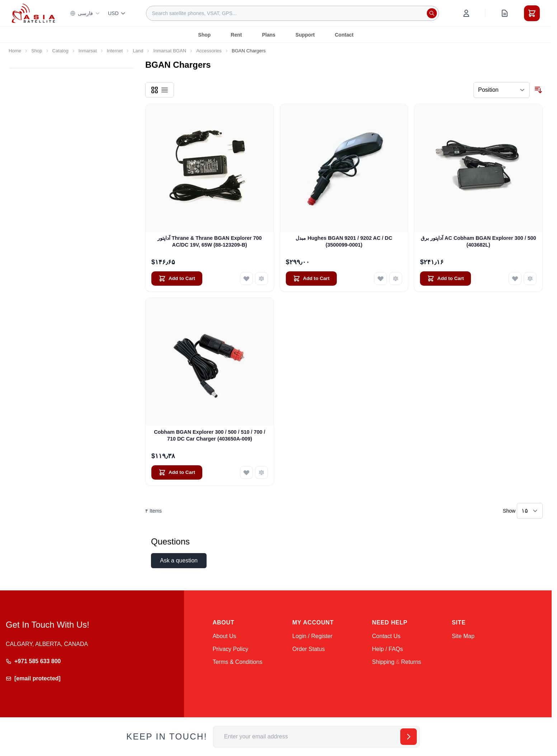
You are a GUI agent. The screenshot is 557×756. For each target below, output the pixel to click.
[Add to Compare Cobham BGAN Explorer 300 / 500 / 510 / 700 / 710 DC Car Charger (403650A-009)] (261, 472)
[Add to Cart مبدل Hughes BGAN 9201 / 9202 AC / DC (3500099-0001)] (311, 279)
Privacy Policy (231, 649)
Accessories (209, 51)
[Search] (432, 13)
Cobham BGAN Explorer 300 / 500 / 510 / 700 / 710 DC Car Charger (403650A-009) (209, 435)
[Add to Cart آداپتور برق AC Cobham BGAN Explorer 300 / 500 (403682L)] (445, 279)
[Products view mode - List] (165, 90)
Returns (411, 662)
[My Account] (466, 13)
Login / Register (312, 636)
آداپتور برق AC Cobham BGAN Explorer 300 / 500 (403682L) (478, 241)
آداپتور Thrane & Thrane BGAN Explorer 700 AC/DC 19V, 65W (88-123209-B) (210, 241)
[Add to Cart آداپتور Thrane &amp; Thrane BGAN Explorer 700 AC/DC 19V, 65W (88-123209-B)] (177, 279)
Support (305, 35)
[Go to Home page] (33, 13)
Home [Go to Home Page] (15, 51)
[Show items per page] (530, 511)
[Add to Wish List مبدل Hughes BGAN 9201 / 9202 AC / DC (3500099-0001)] (381, 279)
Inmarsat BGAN (170, 51)
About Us (225, 636)
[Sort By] (502, 90)
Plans (268, 35)
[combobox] (292, 13)
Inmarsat (88, 51)
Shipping (383, 662)
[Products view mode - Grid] (155, 90)
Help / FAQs (387, 649)
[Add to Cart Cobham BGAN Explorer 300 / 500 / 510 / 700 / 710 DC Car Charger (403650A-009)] (177, 472)
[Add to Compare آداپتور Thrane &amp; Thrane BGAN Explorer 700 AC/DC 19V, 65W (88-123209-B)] (261, 279)
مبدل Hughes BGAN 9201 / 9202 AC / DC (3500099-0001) (344, 241)
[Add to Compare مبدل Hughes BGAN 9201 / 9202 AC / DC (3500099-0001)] (396, 279)
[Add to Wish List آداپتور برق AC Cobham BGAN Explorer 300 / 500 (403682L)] (515, 279)
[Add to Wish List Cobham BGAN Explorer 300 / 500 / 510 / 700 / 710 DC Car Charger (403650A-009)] (246, 472)
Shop (204, 35)
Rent (236, 35)
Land (138, 51)
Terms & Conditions (238, 662)
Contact (344, 35)
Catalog (60, 51)
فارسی (85, 13)
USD (117, 13)
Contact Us (386, 636)
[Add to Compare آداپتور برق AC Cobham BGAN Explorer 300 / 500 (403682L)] (530, 279)
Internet (115, 51)
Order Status (309, 649)
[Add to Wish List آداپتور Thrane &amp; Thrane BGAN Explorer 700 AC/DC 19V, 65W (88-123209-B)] (246, 279)
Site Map (463, 636)
